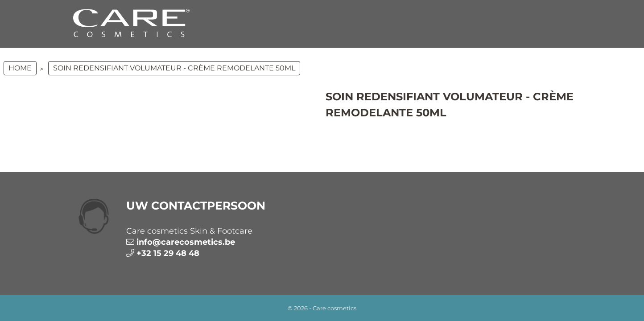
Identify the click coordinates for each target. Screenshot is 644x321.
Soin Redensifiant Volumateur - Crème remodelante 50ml (174, 68)
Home (20, 68)
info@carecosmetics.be (186, 242)
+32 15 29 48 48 (168, 253)
